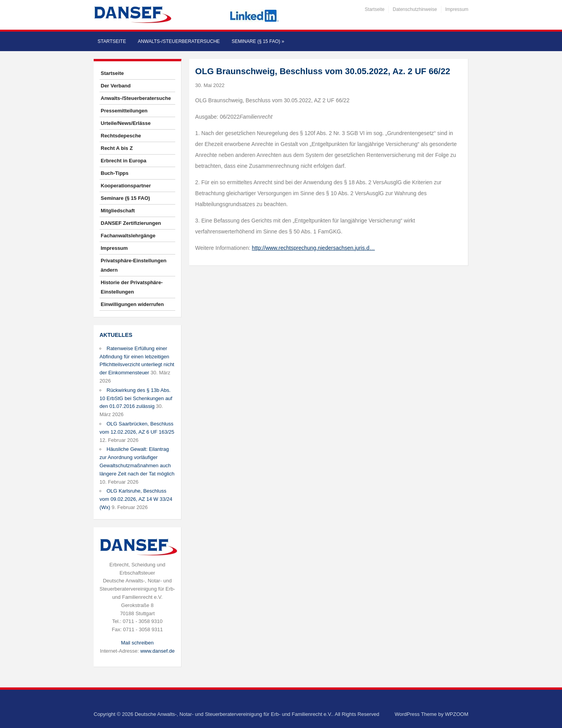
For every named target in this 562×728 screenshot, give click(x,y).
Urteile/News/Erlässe (126, 123)
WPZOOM (457, 714)
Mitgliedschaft (118, 211)
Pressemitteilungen (124, 111)
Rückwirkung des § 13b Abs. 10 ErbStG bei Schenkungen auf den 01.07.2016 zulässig (136, 398)
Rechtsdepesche (121, 136)
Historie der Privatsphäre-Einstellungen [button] (132, 287)
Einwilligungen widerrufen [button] (132, 304)
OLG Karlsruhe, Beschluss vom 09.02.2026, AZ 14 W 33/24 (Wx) (136, 499)
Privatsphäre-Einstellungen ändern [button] (133, 265)
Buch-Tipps (115, 173)
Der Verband (116, 86)
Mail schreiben (137, 643)
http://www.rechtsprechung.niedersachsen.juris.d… (313, 248)
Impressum (457, 9)
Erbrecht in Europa (124, 161)
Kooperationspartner (126, 186)
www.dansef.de (157, 651)
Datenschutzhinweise (415, 9)
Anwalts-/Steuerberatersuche (179, 41)
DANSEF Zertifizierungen (131, 223)
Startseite (375, 9)
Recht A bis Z (117, 148)
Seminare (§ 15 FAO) (258, 41)
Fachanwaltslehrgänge (128, 236)
